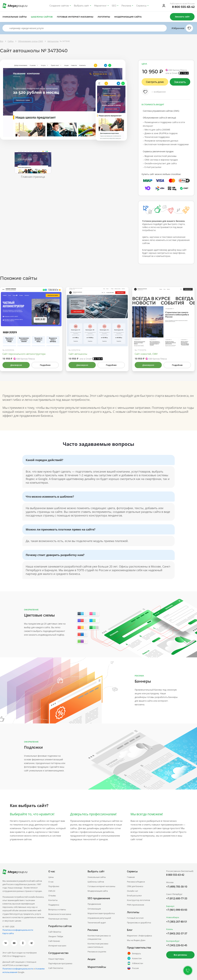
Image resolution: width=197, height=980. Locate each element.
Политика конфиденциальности (18, 930)
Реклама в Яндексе (136, 882)
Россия (133, 968)
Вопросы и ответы (57, 909)
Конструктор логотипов (138, 900)
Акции (91, 959)
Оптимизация (94, 909)
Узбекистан (135, 963)
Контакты (53, 900)
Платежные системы (58, 919)
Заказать (180, 82)
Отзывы (52, 896)
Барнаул (170, 906)
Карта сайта (8, 933)
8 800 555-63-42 (183, 7)
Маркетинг (100, 6)
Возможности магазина (60, 914)
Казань (170, 929)
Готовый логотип (135, 918)
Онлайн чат (133, 891)
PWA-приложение (136, 905)
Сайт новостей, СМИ (146, 354)
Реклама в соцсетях (97, 952)
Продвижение (94, 904)
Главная (131, 877)
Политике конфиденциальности (18, 969)
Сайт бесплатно (56, 968)
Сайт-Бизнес (54, 941)
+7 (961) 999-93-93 (177, 910)
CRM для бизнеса (135, 886)
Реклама (126, 6)
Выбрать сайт (82, 6)
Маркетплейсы (97, 967)
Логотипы (104, 17)
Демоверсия (16, 365)
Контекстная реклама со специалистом (99, 937)
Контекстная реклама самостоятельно (98, 945)
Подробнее (45, 365)
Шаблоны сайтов (42, 17)
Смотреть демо (155, 82)
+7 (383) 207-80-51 (177, 922)
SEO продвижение (99, 898)
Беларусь (134, 953)
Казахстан (134, 958)
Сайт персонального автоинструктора (24, 354)
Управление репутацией (99, 918)
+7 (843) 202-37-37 (177, 933)
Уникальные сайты (15, 17)
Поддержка (54, 905)
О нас (51, 882)
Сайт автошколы (78, 354)
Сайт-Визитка (55, 932)
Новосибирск (173, 917)
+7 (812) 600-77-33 (177, 898)
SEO (114, 6)
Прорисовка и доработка (139, 923)
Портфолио (54, 886)
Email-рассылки (134, 896)
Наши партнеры (56, 959)
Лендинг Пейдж (56, 936)
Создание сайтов (59, 6)
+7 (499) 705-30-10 (177, 887)
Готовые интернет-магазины (75, 17)
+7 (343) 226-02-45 (177, 945)
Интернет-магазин (57, 946)
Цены (51, 877)
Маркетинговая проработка (101, 913)
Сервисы (141, 6)
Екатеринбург (173, 941)
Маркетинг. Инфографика (139, 936)
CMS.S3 (52, 891)
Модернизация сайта (128, 17)
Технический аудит (97, 923)
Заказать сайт (182, 17)
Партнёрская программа (60, 963)
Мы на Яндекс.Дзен (136, 940)
